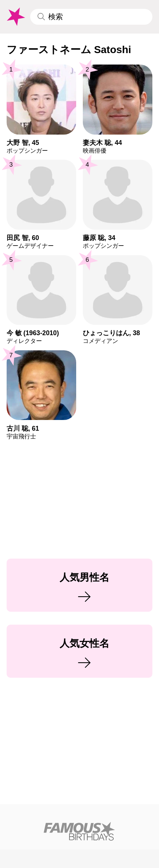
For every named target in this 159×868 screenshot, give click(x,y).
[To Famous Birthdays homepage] (15, 17)
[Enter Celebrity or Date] (91, 17)
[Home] (79, 831)
